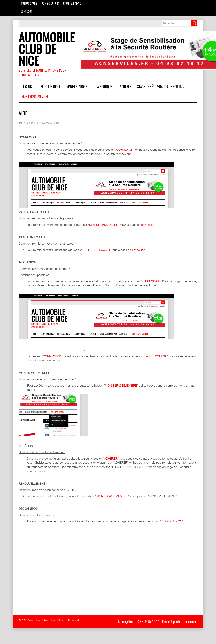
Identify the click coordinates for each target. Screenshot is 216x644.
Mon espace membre (36, 97)
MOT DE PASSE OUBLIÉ (105, 225)
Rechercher (194, 23)
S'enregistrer (29, 4)
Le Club (28, 87)
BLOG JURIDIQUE (51, 87)
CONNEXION (125, 150)
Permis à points (72, 4)
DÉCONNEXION (172, 521)
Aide (23, 114)
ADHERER (126, 87)
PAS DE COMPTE (156, 356)
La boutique (105, 87)
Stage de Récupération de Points (161, 87)
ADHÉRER (111, 458)
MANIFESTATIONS (78, 87)
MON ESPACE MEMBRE (121, 385)
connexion (148, 225)
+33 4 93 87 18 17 (50, 4)
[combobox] (177, 23)
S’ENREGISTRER (152, 281)
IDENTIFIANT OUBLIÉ (97, 250)
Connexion (27, 12)
